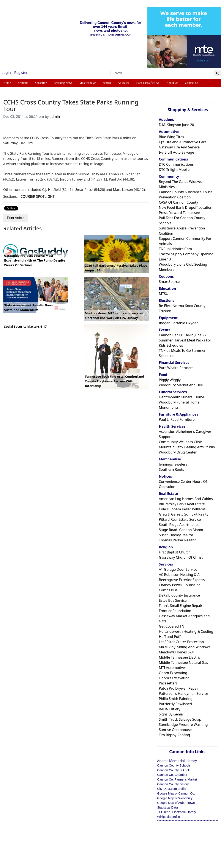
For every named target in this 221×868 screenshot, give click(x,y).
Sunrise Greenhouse (175, 730)
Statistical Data (167, 807)
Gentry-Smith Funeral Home (182, 397)
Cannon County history (173, 784)
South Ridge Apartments (179, 525)
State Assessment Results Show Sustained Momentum (28, 308)
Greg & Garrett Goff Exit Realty (184, 514)
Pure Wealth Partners (176, 368)
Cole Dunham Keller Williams (182, 509)
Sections (23, 83)
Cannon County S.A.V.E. (174, 770)
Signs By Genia (171, 714)
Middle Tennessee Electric (180, 657)
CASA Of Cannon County (178, 202)
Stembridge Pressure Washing (183, 725)
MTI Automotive (172, 668)
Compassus (168, 590)
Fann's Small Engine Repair (181, 606)
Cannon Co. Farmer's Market (177, 779)
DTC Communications (176, 164)
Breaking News (63, 83)
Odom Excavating (173, 673)
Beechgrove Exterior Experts (182, 580)
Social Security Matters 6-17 (25, 326)
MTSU (164, 294)
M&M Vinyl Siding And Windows (185, 647)
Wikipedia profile (169, 817)
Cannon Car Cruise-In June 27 (183, 335)
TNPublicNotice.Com (175, 249)
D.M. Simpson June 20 (176, 125)
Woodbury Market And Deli (181, 385)
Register (21, 73)
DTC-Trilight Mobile (174, 170)
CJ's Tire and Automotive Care (183, 142)
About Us (172, 83)
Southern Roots (171, 469)
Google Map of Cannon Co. (176, 793)
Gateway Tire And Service (179, 147)
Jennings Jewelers (173, 464)
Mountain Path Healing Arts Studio (187, 447)
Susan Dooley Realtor (176, 535)
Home (7, 83)
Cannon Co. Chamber (172, 775)
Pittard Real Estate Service (180, 519)
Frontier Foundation (175, 611)
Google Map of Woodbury (175, 798)
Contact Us (192, 83)
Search (107, 83)
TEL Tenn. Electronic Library (177, 812)
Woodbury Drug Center (178, 452)
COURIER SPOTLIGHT (38, 196)
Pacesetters (168, 683)
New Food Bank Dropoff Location (186, 207)
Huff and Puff (170, 637)
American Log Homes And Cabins (186, 499)
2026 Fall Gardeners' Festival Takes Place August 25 (116, 268)
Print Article (16, 218)
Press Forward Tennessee (179, 213)
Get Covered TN (172, 626)
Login (6, 73)
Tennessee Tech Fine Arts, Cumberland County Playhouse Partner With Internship (114, 381)
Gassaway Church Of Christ (181, 557)
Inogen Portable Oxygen (179, 323)
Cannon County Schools (174, 765)
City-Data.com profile (172, 789)
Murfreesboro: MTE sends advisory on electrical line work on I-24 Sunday (114, 316)
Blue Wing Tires (171, 137)
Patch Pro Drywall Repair (179, 688)
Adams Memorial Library (177, 761)
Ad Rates (123, 83)
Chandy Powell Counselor (179, 585)
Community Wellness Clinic (181, 442)
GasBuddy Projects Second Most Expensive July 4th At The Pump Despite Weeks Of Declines (35, 260)
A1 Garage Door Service (178, 569)
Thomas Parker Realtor (177, 540)
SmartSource (169, 282)
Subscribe (41, 83)
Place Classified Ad (148, 83)
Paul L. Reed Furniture (177, 419)
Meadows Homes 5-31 (177, 652)
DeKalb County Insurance (179, 595)
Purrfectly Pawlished (175, 704)
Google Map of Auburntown (176, 803)
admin (55, 117)
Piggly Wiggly (170, 380)
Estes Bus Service (173, 600)
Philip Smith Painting (176, 699)
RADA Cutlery (170, 709)
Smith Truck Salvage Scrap (180, 719)
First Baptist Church (175, 552)
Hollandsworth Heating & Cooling (186, 631)
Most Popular (88, 83)
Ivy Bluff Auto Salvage (176, 152)
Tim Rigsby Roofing (174, 735)
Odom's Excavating (174, 678)
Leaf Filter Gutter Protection (181, 642)
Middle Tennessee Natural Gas (183, 662)
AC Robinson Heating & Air (180, 575)
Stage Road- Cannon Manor (181, 530)
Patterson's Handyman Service (183, 693)
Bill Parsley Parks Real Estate (182, 504)
